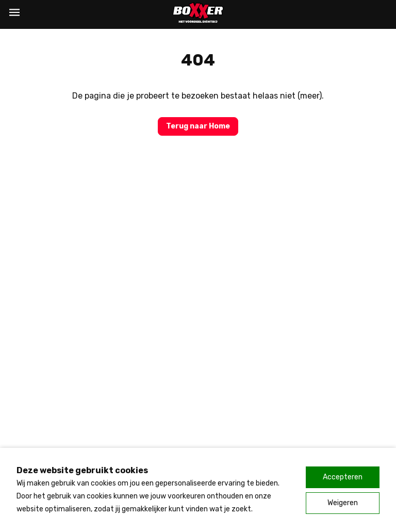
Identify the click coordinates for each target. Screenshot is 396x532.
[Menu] (14, 12)
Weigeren (343, 503)
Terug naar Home (198, 126)
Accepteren (343, 477)
